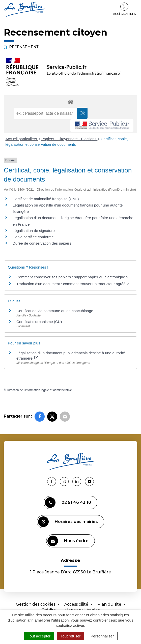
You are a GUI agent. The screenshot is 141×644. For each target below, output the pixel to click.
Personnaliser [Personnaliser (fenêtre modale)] (102, 636)
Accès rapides (124, 9)
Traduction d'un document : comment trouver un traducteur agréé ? (73, 284)
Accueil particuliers (22, 139)
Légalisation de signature (34, 231)
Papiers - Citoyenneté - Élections (69, 139)
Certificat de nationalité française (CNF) (46, 199)
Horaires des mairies (68, 522)
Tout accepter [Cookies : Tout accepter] (39, 636)
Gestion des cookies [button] (36, 604)
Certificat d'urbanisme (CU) (39, 322)
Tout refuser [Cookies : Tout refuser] (70, 636)
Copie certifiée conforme (33, 237)
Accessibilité (76, 604)
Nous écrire (68, 541)
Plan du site (109, 604)
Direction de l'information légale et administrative (39, 390)
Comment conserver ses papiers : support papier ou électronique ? (72, 277)
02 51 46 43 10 (68, 503)
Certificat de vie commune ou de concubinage (55, 311)
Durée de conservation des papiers (42, 243)
